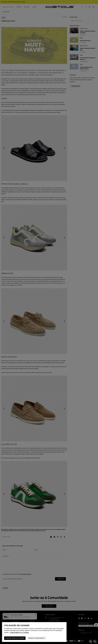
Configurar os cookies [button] (19, 633)
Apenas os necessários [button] (36, 638)
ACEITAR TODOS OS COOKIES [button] (15, 638)
